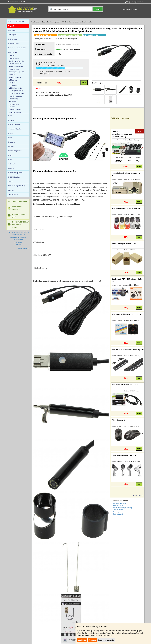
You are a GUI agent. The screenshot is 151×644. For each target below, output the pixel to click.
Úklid (10, 160)
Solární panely (14, 104)
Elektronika (45, 22)
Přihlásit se (139, 2)
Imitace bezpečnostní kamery (124, 455)
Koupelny (12, 142)
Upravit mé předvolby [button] (106, 640)
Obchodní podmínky (120, 503)
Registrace (129, 2)
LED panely (13, 80)
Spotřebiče (13, 107)
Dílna (10, 116)
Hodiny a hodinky (14, 125)
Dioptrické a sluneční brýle (17, 48)
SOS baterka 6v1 (18, 240)
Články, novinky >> (24, 248)
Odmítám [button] (92, 640)
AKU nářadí (12, 30)
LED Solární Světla (15, 88)
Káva (10, 138)
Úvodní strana (13, 2)
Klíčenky (11, 146)
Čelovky (12, 56)
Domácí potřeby (14, 43)
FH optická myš (118, 420)
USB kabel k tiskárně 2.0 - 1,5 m (125, 385)
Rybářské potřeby (14, 177)
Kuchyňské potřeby (15, 151)
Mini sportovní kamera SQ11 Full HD (127, 314)
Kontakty (116, 512)
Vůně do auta (18, 242)
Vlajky (10, 181)
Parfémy (11, 168)
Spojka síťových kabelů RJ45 (124, 244)
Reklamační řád (118, 506)
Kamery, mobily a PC (57, 22)
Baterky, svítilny (14, 58)
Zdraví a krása (13, 195)
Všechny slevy (138, 495)
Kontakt (22, 2)
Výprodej (12, 26)
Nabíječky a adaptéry (16, 96)
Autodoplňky (13, 35)
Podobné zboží (118, 514)
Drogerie (11, 120)
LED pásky (13, 83)
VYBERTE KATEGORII (16, 22)
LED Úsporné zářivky (16, 91)
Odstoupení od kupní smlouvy (123, 508)
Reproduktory (14, 99)
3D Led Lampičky (15, 112)
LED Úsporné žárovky (16, 93)
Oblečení (11, 164)
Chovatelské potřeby (15, 129)
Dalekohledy (13, 39)
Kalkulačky (13, 75)
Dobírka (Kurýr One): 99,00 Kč (48, 92)
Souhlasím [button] (82, 640)
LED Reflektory (14, 85)
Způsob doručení (119, 510)
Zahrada (11, 190)
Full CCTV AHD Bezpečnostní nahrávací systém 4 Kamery (122, 134)
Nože (10, 155)
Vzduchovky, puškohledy (17, 186)
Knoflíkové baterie (15, 77)
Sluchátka (12, 102)
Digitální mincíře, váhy (17, 61)
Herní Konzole (14, 69)
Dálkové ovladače (15, 64)
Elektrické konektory (16, 67)
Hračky (11, 133)
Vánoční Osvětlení (15, 110)
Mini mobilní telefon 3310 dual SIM (126, 208)
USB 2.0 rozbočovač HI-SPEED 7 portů (128, 350)
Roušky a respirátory (15, 173)
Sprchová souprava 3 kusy (18, 237)
